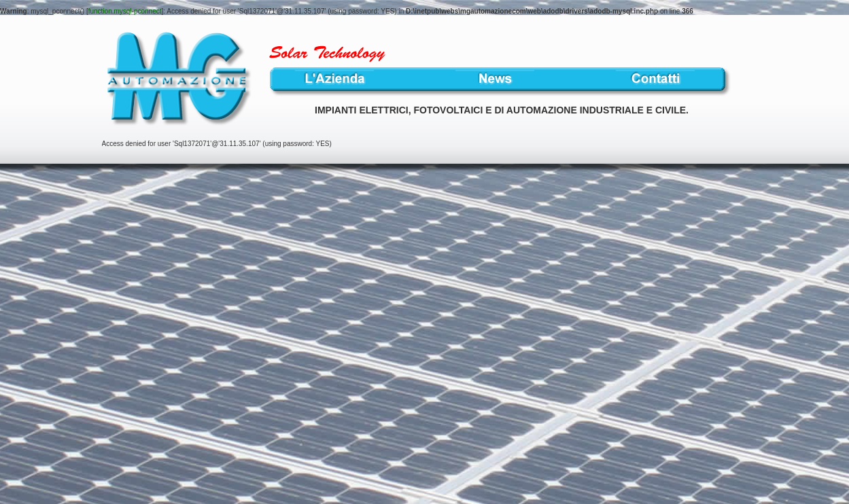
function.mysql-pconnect (125, 11)
